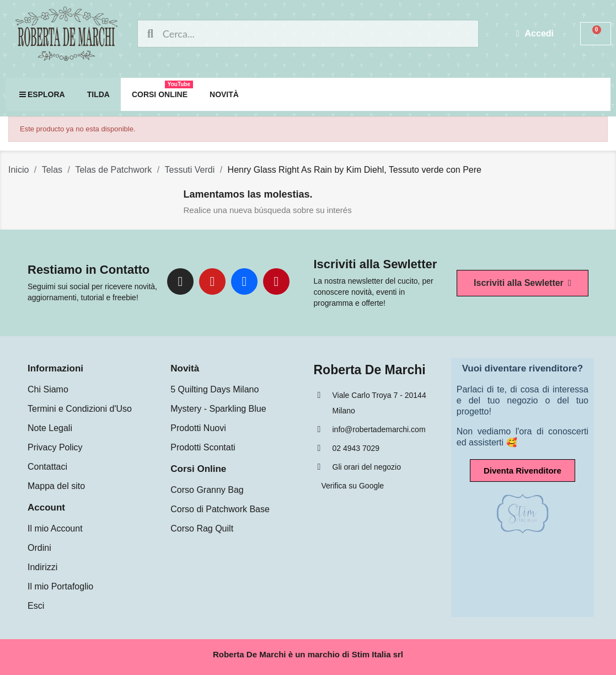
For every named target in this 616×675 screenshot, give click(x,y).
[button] (523, 283)
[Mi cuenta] (535, 34)
